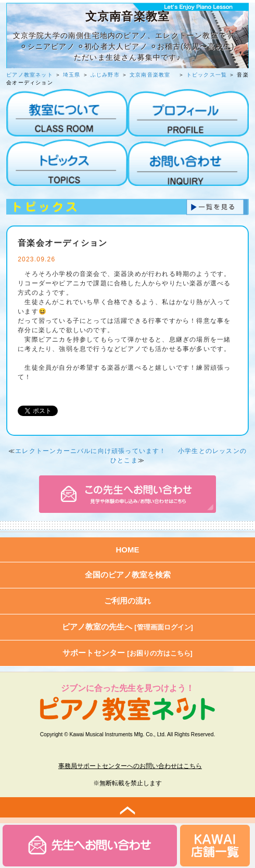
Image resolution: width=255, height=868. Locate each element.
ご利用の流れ (127, 601)
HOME (128, 550)
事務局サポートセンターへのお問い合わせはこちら (130, 766)
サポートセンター (127, 653)
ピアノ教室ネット (30, 75)
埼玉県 (72, 75)
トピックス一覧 (207, 75)
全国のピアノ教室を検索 (128, 575)
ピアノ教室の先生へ (127, 627)
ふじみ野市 (105, 75)
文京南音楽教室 (153, 75)
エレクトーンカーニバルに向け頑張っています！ (91, 451)
